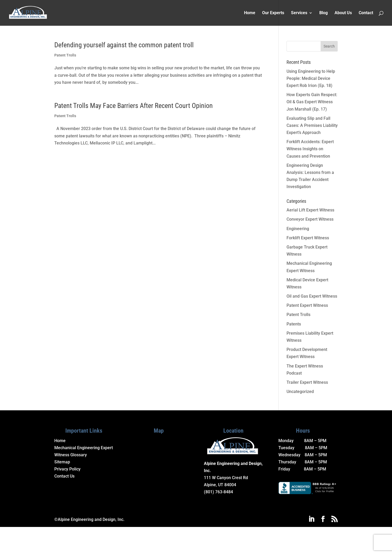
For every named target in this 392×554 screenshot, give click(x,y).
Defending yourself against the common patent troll (124, 45)
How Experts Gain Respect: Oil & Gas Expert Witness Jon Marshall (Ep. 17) (312, 102)
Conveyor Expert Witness (310, 219)
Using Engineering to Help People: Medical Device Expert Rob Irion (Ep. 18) (311, 78)
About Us (343, 13)
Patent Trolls (65, 55)
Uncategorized (300, 392)
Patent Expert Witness (307, 305)
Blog (324, 13)
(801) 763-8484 (218, 492)
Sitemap (62, 462)
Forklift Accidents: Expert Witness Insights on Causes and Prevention (310, 149)
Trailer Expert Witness (307, 382)
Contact (366, 13)
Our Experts (273, 13)
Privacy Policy (67, 469)
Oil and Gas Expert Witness (312, 296)
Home (250, 13)
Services (299, 13)
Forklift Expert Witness (308, 238)
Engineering (298, 229)
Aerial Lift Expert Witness (310, 210)
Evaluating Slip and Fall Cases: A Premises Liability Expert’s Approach (312, 125)
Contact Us (64, 476)
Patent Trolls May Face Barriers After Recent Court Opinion (134, 106)
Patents (294, 324)
